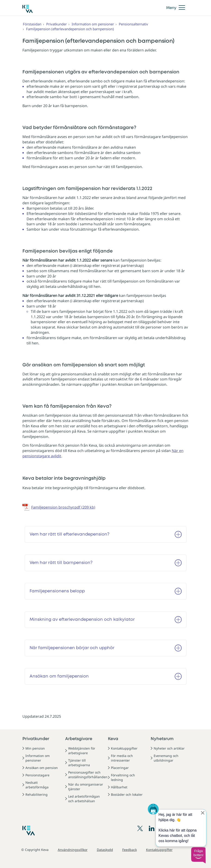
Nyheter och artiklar (169, 748)
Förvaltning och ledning (123, 777)
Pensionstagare (37, 775)
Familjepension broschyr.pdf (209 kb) (63, 507)
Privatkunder (57, 24)
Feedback (130, 850)
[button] (198, 855)
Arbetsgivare (79, 739)
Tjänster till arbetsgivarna (79, 763)
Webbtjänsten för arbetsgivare (82, 751)
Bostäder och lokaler (127, 794)
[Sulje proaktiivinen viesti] (203, 813)
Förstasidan (32, 24)
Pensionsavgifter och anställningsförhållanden (88, 775)
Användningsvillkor (73, 850)
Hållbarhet (119, 787)
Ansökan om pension (42, 768)
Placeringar (120, 768)
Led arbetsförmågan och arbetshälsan (84, 799)
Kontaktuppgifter (124, 748)
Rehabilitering (37, 794)
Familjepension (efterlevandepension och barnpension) (70, 29)
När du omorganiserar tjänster (86, 787)
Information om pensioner (93, 24)
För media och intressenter (122, 758)
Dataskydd (105, 850)
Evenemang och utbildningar (166, 758)
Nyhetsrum (162, 739)
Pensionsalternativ (133, 24)
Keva (113, 739)
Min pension (35, 748)
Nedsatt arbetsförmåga (37, 785)
